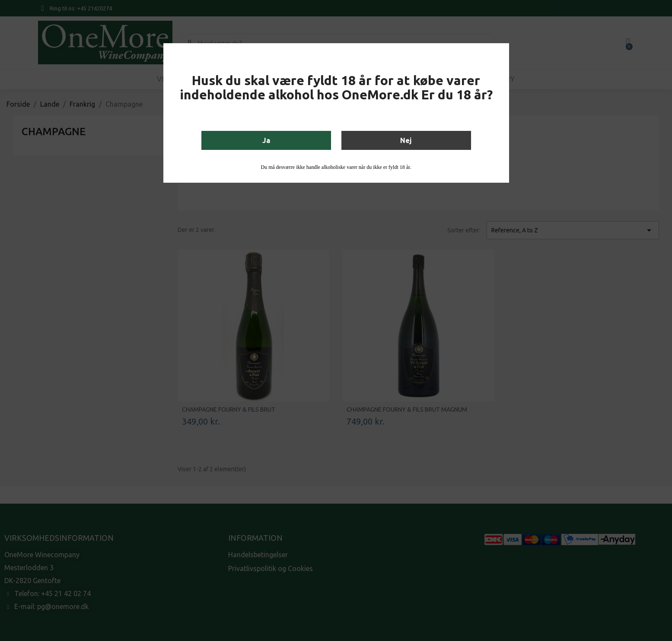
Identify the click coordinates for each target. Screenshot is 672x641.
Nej (406, 140)
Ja (266, 140)
